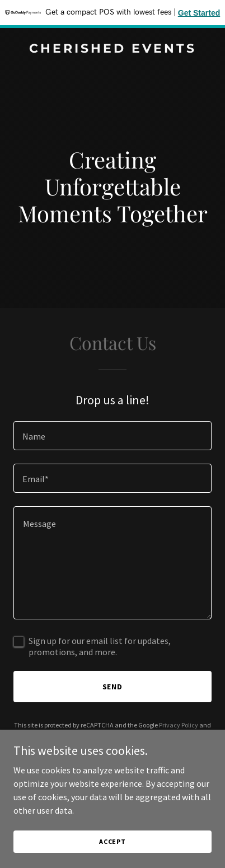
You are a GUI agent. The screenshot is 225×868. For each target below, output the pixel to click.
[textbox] (112, 436)
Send (113, 687)
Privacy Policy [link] (179, 725)
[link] (112, 49)
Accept (112, 841)
